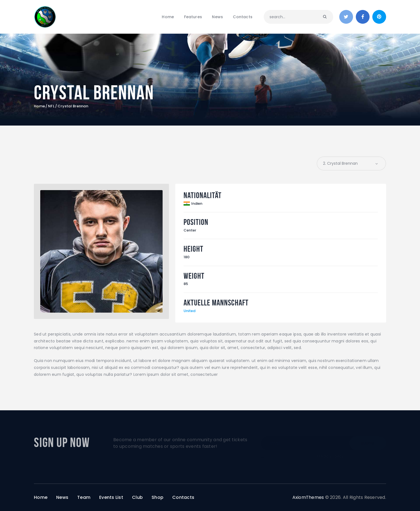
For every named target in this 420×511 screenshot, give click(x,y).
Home (39, 106)
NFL (51, 106)
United (189, 311)
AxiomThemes (308, 497)
